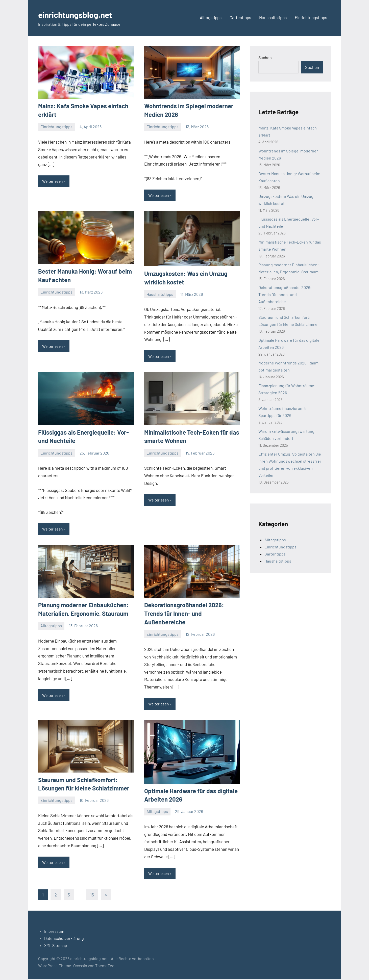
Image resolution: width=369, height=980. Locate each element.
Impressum (54, 932)
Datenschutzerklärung (64, 939)
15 (92, 895)
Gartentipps (240, 17)
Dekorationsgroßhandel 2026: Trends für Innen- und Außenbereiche (184, 614)
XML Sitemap (56, 946)
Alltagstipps (211, 17)
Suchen (265, 57)
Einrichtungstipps (311, 17)
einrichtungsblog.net (81, 14)
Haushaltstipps (273, 17)
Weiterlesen (53, 181)
